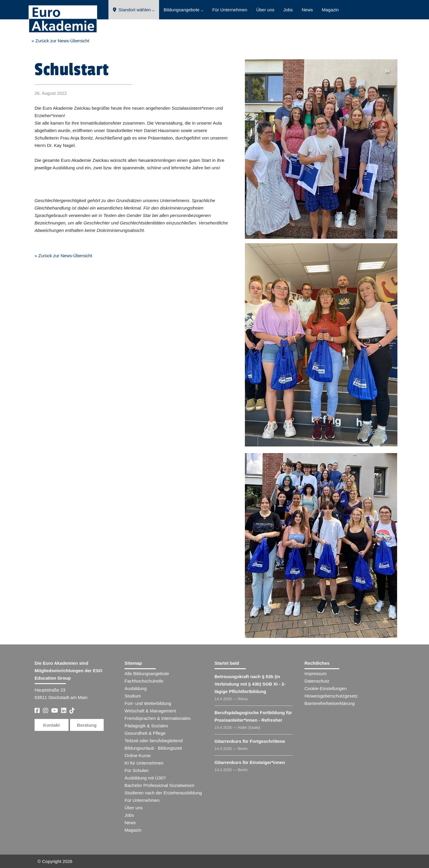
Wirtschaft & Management (150, 711)
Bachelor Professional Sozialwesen (159, 785)
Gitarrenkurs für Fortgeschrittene (250, 741)
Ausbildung (136, 688)
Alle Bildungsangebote (147, 674)
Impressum (315, 674)
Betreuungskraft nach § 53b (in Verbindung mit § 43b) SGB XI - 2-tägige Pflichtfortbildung (250, 684)
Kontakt (52, 725)
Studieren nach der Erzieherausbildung (163, 793)
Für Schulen (137, 770)
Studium (133, 696)
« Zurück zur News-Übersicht (60, 41)
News (307, 10)
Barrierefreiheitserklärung (329, 703)
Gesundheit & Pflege (145, 733)
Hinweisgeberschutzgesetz (331, 696)
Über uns (265, 10)
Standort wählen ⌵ (134, 10)
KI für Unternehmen (144, 763)
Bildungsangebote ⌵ (183, 10)
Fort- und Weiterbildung (148, 703)
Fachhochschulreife (144, 681)
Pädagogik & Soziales (146, 726)
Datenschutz (317, 681)
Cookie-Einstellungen (326, 688)
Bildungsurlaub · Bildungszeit (153, 748)
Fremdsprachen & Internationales (158, 718)
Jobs (288, 10)
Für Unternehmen (230, 10)
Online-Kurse (138, 755)
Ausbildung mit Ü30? (145, 778)
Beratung (87, 725)
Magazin (330, 10)
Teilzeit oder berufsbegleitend (154, 741)
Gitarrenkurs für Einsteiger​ (250, 762)
